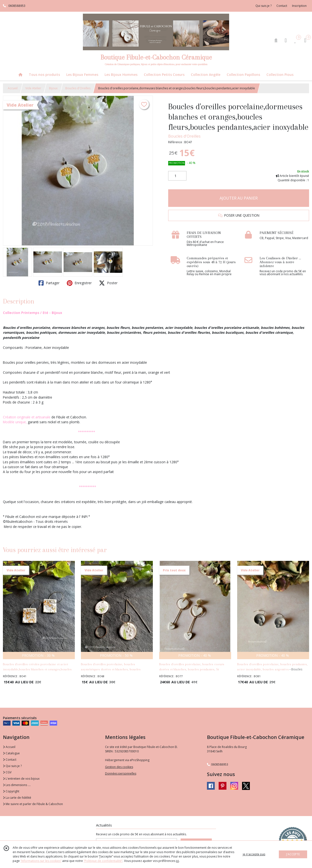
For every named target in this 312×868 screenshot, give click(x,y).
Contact (282, 6)
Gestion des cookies (119, 767)
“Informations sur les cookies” (41, 861)
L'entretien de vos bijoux (21, 779)
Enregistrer (79, 283)
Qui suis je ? (12, 766)
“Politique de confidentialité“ (103, 861)
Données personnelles (121, 773)
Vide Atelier (33, 88)
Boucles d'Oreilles (78, 88)
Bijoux (53, 88)
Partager (49, 283)
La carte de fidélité (17, 798)
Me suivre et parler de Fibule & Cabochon (33, 804)
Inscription (299, 6)
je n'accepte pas (254, 854)
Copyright (11, 791)
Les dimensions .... (17, 785)
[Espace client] (286, 40)
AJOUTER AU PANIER (239, 198)
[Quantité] (177, 176)
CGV (7, 772)
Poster (108, 283)
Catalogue (11, 753)
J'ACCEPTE (293, 854)
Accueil (13, 88)
